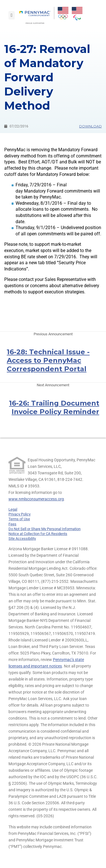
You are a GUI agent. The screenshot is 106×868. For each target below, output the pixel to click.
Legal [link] (13, 509)
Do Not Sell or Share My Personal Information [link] (45, 529)
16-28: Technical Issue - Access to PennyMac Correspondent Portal (48, 360)
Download (90, 126)
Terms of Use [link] (19, 519)
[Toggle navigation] (12, 15)
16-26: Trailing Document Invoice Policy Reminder (54, 407)
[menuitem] (37, 15)
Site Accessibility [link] (22, 538)
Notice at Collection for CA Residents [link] (38, 534)
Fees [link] (12, 524)
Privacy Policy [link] (20, 514)
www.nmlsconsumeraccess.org (36, 499)
